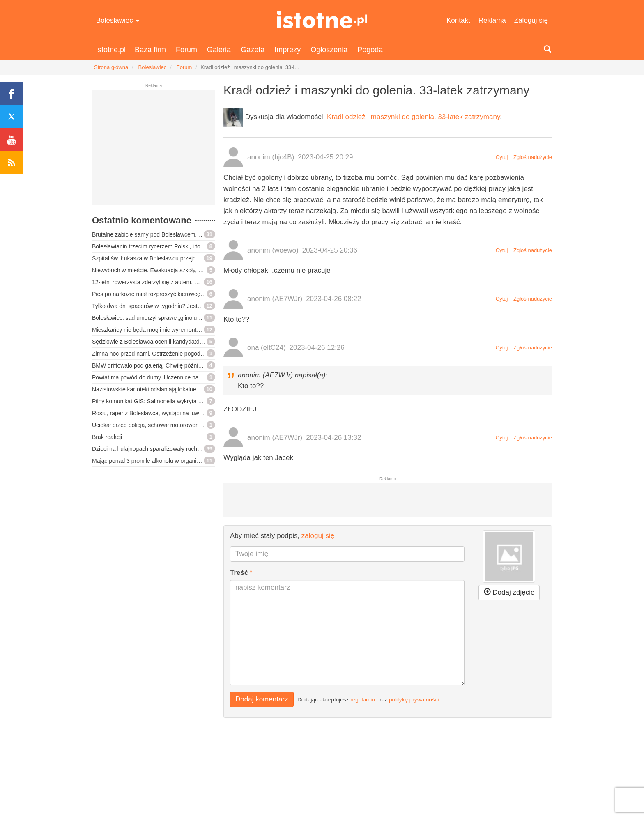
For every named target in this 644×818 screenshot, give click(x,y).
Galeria (219, 50)
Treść (239, 573)
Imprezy (287, 50)
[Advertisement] (154, 150)
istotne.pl (322, 20)
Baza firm (150, 50)
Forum (186, 50)
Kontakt (458, 20)
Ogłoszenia (329, 50)
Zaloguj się (531, 20)
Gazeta (253, 50)
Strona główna (111, 67)
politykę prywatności (414, 700)
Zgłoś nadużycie (533, 157)
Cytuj (502, 157)
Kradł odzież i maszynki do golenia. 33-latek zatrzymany (413, 117)
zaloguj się (318, 536)
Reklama (492, 20)
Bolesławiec (118, 20)
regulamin (363, 700)
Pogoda (370, 50)
